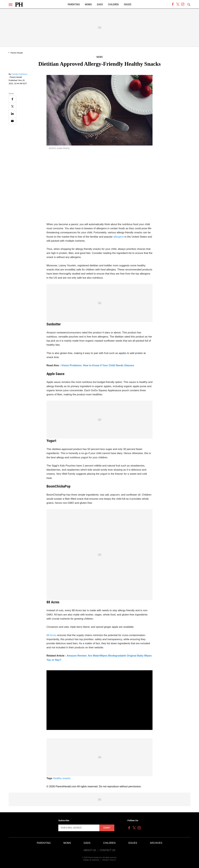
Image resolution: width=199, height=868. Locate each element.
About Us (90, 850)
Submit (107, 828)
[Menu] (11, 5)
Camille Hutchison (19, 74)
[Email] (12, 121)
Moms (88, 4)
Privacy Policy (109, 860)
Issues (128, 4)
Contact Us (108, 850)
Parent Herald (17, 53)
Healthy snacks (62, 778)
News (100, 57)
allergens (119, 237)
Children (113, 4)
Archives (156, 843)
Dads (100, 4)
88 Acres (51, 635)
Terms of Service (91, 860)
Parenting (74, 4)
